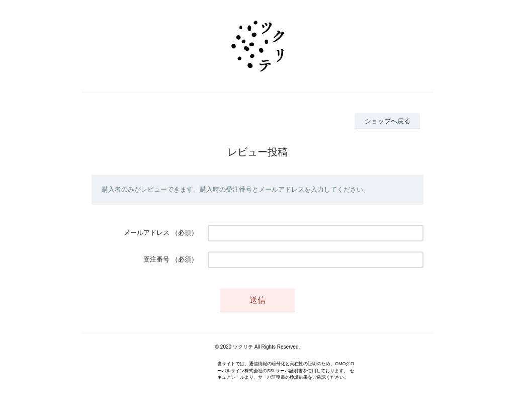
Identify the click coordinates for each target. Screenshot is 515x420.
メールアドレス (147, 233)
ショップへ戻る (388, 121)
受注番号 (156, 259)
